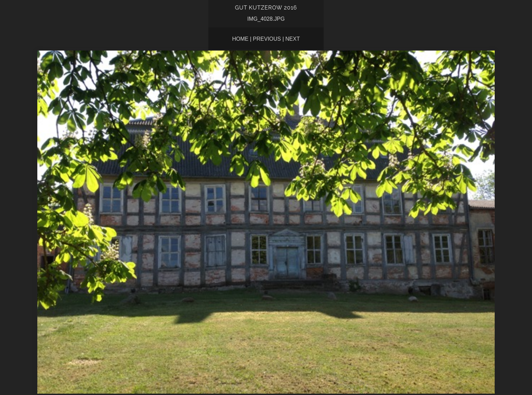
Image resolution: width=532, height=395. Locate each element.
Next (293, 39)
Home (240, 39)
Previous (267, 39)
